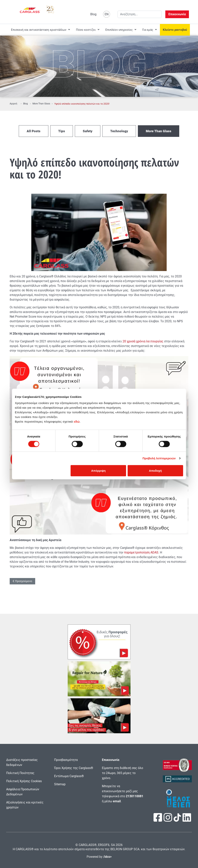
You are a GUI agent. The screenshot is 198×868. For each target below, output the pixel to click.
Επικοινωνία (177, 14)
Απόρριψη (99, 470)
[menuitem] (41, 30)
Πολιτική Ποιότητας (20, 773)
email (117, 801)
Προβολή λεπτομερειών (159, 458)
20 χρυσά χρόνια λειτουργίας (143, 341)
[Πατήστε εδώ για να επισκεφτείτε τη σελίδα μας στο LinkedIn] (187, 820)
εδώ (77, 421)
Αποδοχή (155, 470)
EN (107, 14)
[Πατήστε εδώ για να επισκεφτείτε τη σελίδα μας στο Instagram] (168, 820)
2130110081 (135, 796)
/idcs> (107, 857)
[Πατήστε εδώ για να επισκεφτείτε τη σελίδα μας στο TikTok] (177, 820)
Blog (93, 14)
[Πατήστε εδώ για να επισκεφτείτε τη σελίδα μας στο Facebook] (158, 820)
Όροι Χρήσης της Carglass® (74, 768)
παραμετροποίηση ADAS (141, 552)
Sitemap (60, 784)
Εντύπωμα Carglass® (69, 776)
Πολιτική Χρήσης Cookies (24, 781)
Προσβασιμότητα (66, 760)
